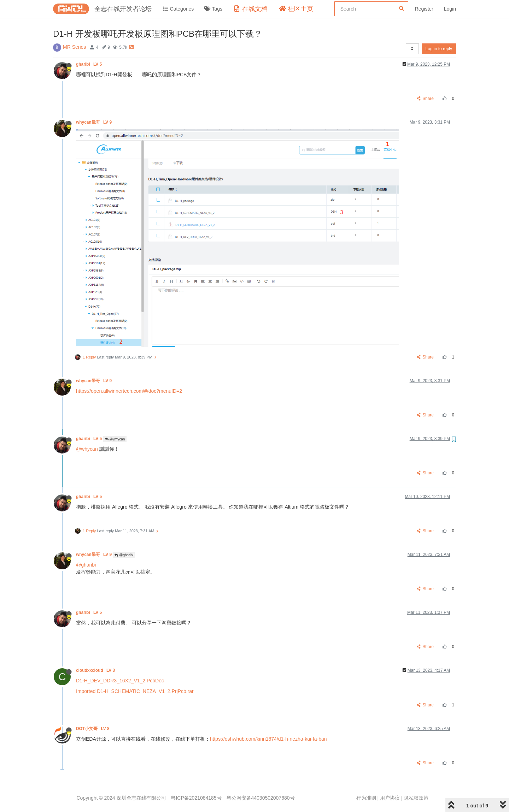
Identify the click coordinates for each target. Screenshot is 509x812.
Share (425, 99)
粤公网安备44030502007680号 (261, 798)
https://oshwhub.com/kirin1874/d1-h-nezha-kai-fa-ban (268, 739)
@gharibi (124, 555)
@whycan (115, 439)
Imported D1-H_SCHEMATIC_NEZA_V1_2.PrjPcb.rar (135, 691)
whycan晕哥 (94, 122)
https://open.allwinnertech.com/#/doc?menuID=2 (129, 391)
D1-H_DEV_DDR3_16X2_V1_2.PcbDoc (120, 681)
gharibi (90, 64)
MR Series (74, 47)
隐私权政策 (416, 798)
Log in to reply (439, 49)
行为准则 (366, 798)
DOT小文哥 (93, 729)
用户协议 (390, 798)
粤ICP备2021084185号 (196, 798)
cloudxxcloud (96, 670)
